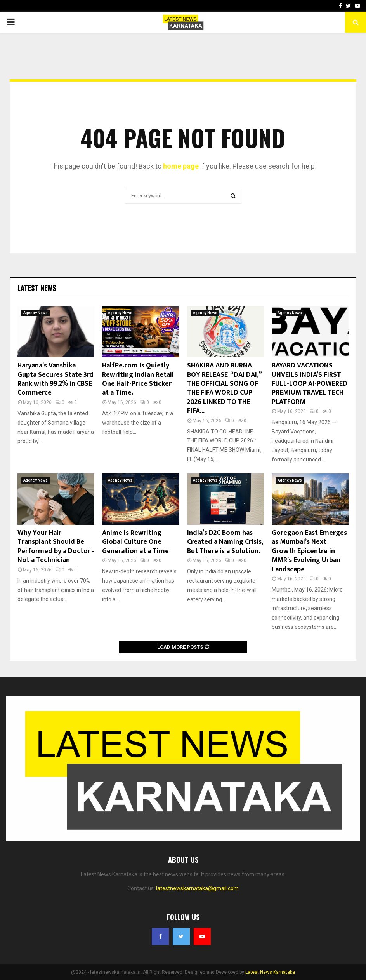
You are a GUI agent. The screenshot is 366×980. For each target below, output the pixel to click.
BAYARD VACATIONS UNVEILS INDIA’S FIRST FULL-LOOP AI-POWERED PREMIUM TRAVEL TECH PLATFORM (310, 384)
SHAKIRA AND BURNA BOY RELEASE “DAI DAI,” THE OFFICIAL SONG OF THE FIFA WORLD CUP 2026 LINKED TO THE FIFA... (224, 388)
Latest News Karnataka (270, 972)
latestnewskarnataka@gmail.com (197, 888)
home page (181, 166)
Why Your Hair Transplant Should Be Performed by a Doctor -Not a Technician (56, 547)
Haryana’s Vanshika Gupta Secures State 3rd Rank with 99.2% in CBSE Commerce (56, 379)
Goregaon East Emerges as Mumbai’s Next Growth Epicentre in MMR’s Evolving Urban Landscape (309, 551)
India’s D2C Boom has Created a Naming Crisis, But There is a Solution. (225, 542)
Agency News (36, 313)
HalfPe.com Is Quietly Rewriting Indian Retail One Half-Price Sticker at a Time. (138, 379)
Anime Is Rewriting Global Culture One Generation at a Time (135, 542)
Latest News (37, 288)
